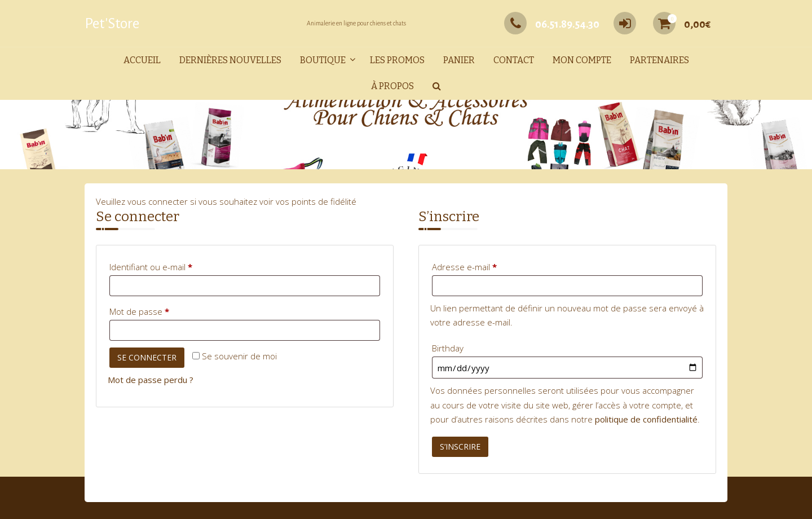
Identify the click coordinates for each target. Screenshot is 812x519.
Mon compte (582, 60)
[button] (437, 87)
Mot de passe (160, 310)
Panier (459, 60)
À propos (392, 86)
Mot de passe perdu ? (151, 380)
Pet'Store (112, 24)
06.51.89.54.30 (552, 24)
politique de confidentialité (646, 419)
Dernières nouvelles (230, 60)
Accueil (142, 60)
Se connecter (147, 357)
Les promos (397, 60)
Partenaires (659, 60)
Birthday (448, 348)
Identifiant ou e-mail (171, 265)
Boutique (323, 60)
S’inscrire (460, 447)
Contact (514, 60)
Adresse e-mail (485, 265)
